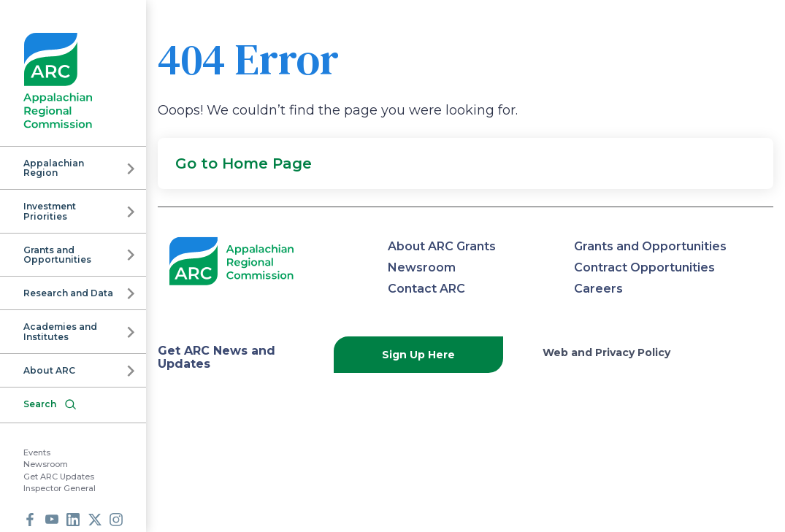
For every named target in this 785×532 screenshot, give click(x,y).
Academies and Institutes (60, 331)
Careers (598, 289)
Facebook (30, 520)
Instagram (116, 520)
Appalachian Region (54, 168)
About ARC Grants (442, 246)
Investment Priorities (50, 211)
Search (40, 404)
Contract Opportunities (644, 267)
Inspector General (60, 488)
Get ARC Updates (59, 477)
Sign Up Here (418, 355)
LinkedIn (73, 520)
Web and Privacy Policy (606, 352)
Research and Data (68, 293)
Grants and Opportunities (57, 255)
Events (37, 452)
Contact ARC (426, 289)
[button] (466, 163)
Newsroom (46, 464)
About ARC (49, 370)
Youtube (52, 520)
